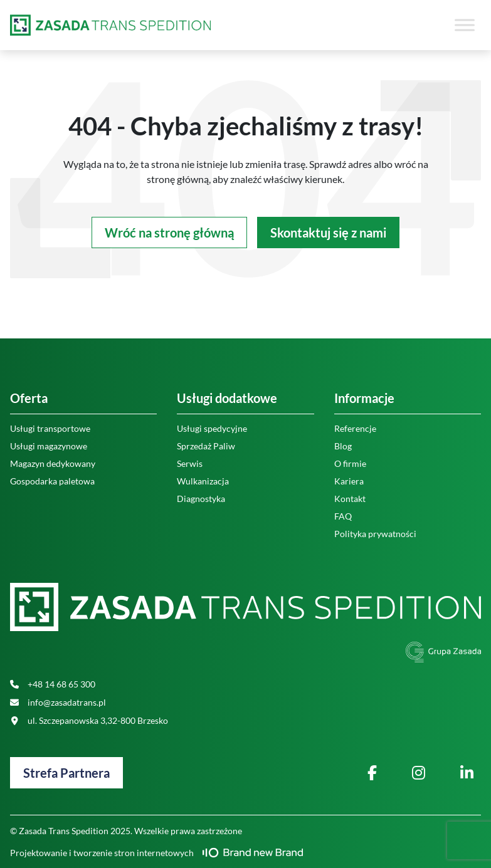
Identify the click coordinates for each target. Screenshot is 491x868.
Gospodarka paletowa (52, 481)
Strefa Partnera (66, 773)
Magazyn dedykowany (53, 463)
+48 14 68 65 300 (53, 684)
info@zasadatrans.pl (58, 702)
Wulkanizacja (203, 481)
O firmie (350, 463)
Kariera (349, 481)
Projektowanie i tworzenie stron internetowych (156, 853)
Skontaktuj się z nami (328, 233)
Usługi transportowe (50, 428)
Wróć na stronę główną (169, 233)
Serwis (190, 463)
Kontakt (350, 499)
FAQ (343, 516)
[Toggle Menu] (465, 25)
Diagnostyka (201, 499)
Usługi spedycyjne (212, 428)
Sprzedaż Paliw (206, 446)
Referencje (355, 428)
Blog (343, 446)
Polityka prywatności (375, 534)
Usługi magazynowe (49, 446)
